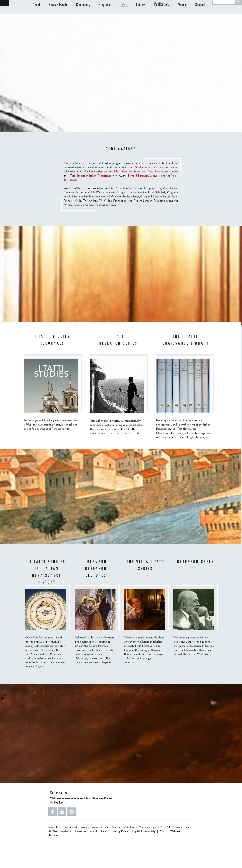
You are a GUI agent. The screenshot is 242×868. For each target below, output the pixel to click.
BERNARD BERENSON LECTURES (96, 595)
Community (77, 12)
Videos (189, 12)
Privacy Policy (120, 857)
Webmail (175, 857)
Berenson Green (196, 589)
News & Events (55, 12)
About (36, 12)
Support (203, 12)
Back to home (5, 3)
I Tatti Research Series (127, 198)
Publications (172, 12)
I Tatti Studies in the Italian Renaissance (151, 194)
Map (162, 857)
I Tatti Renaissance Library (162, 198)
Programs (95, 12)
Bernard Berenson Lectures (144, 202)
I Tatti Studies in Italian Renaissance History (95, 202)
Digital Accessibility (144, 857)
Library (154, 12)
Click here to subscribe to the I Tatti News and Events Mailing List (81, 827)
